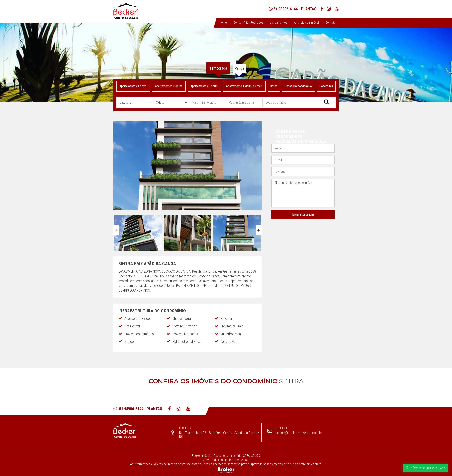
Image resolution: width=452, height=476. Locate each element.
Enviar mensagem (303, 215)
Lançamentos (279, 23)
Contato (331, 23)
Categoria (126, 102)
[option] (138, 232)
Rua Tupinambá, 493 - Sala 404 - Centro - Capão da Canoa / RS (219, 435)
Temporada (218, 68)
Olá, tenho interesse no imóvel (303, 193)
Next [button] (259, 230)
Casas (274, 86)
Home (223, 23)
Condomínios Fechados (248, 23)
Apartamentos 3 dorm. (204, 86)
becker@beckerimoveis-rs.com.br (299, 433)
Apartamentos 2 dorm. (169, 86)
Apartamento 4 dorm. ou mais (244, 86)
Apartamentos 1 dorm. (133, 86)
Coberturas (326, 86)
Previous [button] (116, 230)
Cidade (160, 102)
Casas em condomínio (298, 86)
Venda (239, 68)
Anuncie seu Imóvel (306, 23)
